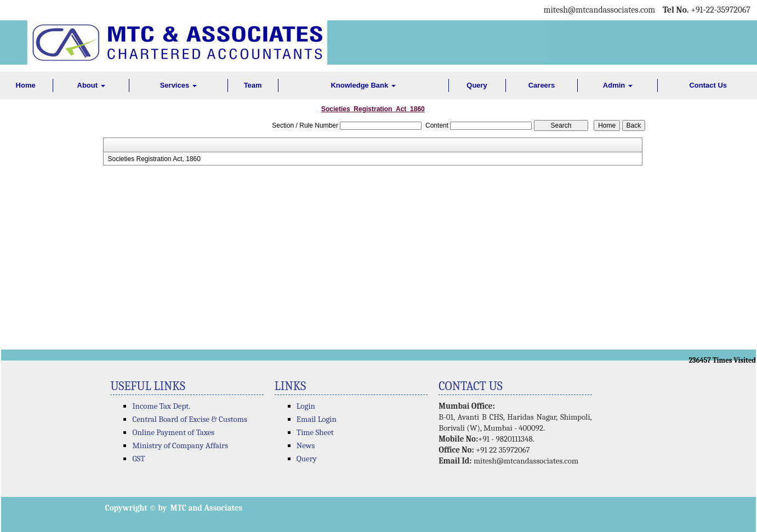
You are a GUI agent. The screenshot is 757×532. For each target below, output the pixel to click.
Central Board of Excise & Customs (189, 419)
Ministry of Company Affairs (180, 445)
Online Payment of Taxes (173, 432)
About (91, 85)
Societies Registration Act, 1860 (154, 159)
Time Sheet (315, 432)
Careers (542, 85)
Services (178, 85)
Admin (618, 85)
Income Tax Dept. (161, 406)
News (306, 445)
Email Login (317, 419)
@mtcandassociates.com (611, 10)
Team (253, 85)
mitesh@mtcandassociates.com (526, 461)
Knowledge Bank (363, 85)
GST (138, 459)
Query (477, 85)
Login (306, 406)
